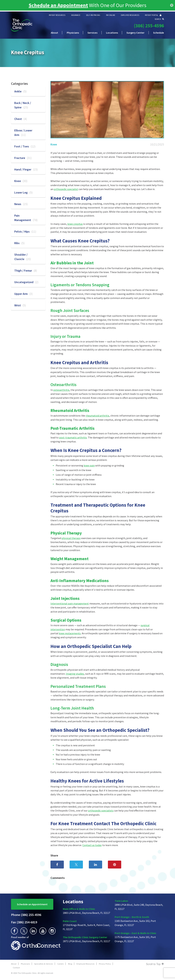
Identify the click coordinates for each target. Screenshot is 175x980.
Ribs (19, 243)
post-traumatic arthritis (73, 437)
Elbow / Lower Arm (23, 133)
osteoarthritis (61, 390)
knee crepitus (75, 224)
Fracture (23, 158)
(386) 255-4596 (149, 26)
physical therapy (71, 538)
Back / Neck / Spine (23, 105)
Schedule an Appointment (32, 904)
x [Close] (172, 5)
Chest (21, 119)
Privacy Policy (105, 964)
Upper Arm (24, 294)
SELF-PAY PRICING (93, 15)
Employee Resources (85, 964)
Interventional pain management (70, 603)
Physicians (73, 33)
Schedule (159, 33)
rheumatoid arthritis (97, 416)
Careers (60, 964)
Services (92, 33)
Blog (70, 964)
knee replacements (70, 633)
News (21, 204)
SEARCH (159, 19)
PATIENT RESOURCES (57, 15)
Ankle (20, 91)
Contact (16, 968)
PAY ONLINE (111, 15)
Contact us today (92, 845)
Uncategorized (26, 282)
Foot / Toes (25, 146)
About (54, 33)
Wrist (20, 305)
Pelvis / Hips (25, 231)
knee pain (89, 465)
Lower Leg (24, 192)
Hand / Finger (26, 169)
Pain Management (26, 218)
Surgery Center (135, 33)
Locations (112, 33)
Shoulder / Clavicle (23, 257)
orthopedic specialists (101, 811)
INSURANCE (76, 15)
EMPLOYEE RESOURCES (130, 15)
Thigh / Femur (26, 271)
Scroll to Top (155, 964)
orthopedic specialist (66, 189)
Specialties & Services (44, 964)
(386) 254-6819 (24, 922)
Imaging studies (75, 674)
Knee (54, 144)
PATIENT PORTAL (153, 15)
